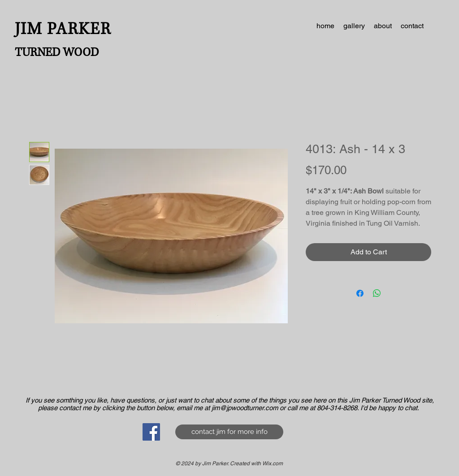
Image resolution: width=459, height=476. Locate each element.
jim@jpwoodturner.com (245, 408)
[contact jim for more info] (229, 432)
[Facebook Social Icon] (151, 432)
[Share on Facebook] (360, 293)
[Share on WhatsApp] (377, 293)
